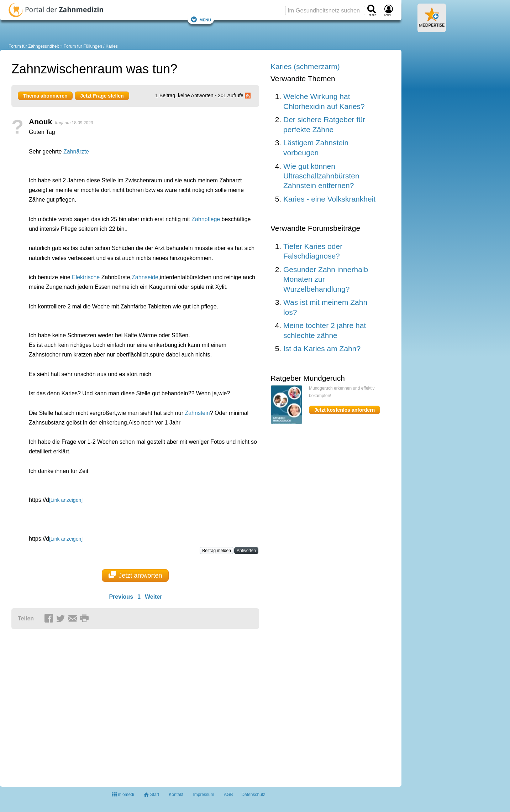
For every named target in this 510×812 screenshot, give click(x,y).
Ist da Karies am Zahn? (322, 348)
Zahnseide (145, 277)
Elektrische (86, 277)
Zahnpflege (206, 219)
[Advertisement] (122, 705)
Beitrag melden (217, 551)
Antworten (246, 551)
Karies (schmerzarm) (305, 66)
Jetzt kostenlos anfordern (345, 410)
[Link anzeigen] (66, 500)
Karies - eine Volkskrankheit (329, 199)
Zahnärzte (76, 152)
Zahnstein (197, 413)
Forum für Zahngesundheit (34, 46)
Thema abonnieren (45, 96)
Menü (201, 19)
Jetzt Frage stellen (102, 96)
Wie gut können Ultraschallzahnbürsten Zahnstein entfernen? (321, 176)
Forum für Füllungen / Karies (91, 46)
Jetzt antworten (135, 575)
